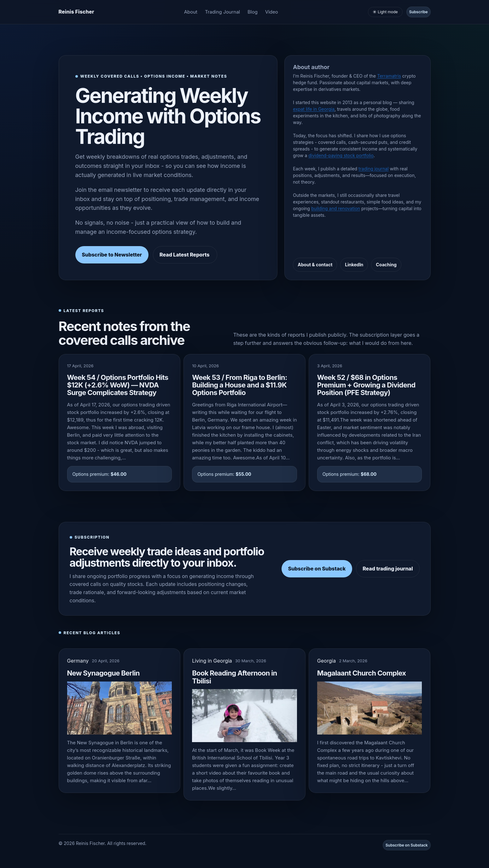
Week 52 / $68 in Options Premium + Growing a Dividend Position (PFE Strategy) (366, 385)
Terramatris (389, 76)
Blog (253, 12)
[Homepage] (76, 12)
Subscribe (419, 12)
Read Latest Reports (185, 255)
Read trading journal (388, 569)
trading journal (374, 169)
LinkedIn (354, 265)
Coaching (386, 265)
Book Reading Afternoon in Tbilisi (234, 677)
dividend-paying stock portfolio (341, 155)
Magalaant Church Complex (362, 673)
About (191, 12)
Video (272, 12)
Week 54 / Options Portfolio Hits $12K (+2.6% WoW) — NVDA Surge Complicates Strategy (118, 385)
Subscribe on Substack (317, 569)
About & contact (315, 265)
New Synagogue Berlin (103, 673)
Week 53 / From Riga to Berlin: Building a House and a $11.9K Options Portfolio (239, 385)
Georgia (326, 661)
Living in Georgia (212, 661)
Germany (78, 661)
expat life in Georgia (314, 109)
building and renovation (336, 208)
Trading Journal (222, 12)
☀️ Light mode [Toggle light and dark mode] (385, 12)
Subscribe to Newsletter (112, 255)
